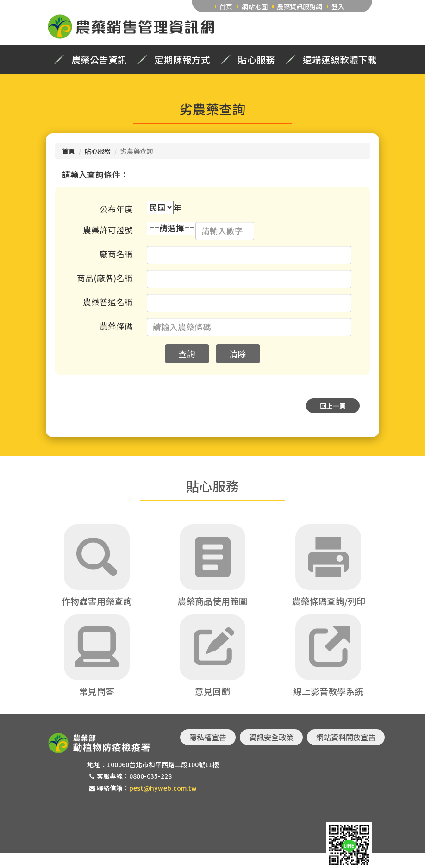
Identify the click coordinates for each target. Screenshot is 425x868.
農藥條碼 (116, 326)
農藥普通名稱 (108, 302)
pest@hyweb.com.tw (163, 788)
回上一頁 (333, 406)
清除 (238, 354)
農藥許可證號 (108, 230)
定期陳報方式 (182, 60)
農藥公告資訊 (99, 60)
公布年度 (116, 209)
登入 (338, 6)
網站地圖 (255, 6)
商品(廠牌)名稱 (105, 278)
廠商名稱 (116, 254)
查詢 (187, 354)
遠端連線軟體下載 (340, 60)
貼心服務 (256, 60)
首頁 (226, 6)
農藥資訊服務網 (300, 6)
